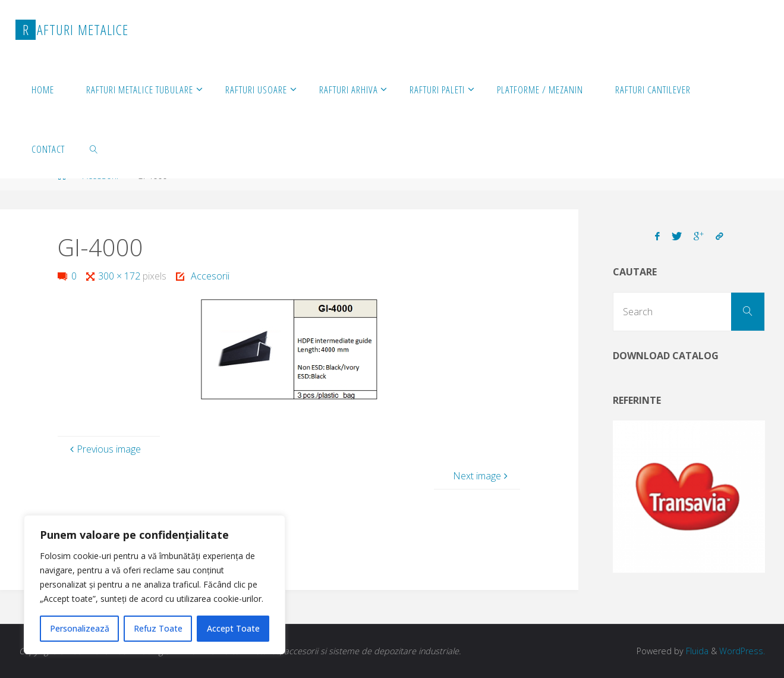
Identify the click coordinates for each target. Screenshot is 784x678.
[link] (94, 149)
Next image (482, 476)
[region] (155, 585)
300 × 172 (120, 276)
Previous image (104, 449)
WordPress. (742, 651)
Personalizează (80, 628)
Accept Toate (233, 628)
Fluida (696, 651)
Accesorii (210, 276)
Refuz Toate (158, 628)
